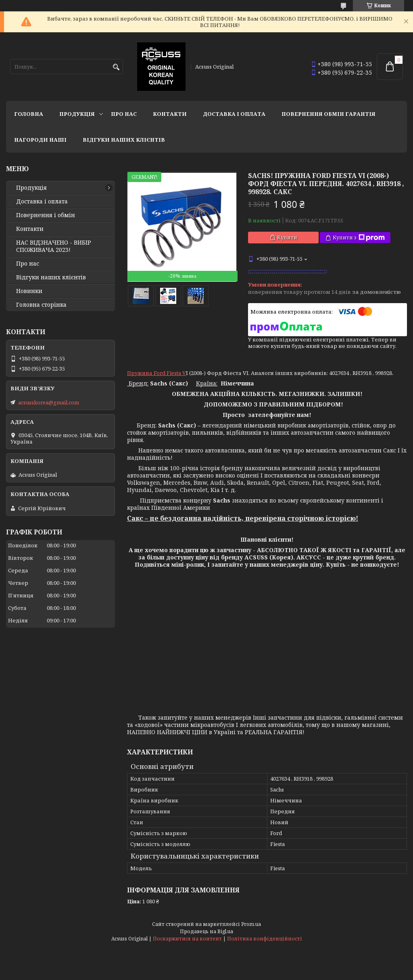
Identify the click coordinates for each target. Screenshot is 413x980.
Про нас (124, 114)
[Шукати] (116, 67)
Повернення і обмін (46, 215)
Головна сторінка (41, 305)
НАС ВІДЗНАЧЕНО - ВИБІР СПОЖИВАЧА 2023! (54, 246)
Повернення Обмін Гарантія (329, 114)
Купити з (359, 238)
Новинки (29, 291)
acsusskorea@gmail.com (49, 402)
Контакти (170, 114)
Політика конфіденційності (265, 939)
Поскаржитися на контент (187, 939)
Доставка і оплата (234, 114)
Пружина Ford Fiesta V (156, 373)
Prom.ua (251, 924)
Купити (287, 237)
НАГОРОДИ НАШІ (40, 140)
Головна (29, 114)
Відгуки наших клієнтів (124, 140)
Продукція (77, 114)
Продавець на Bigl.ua (206, 931)
